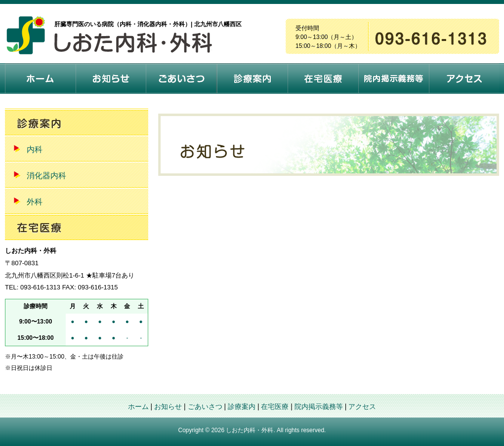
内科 (35, 149)
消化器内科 (46, 176)
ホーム (138, 406)
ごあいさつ (205, 406)
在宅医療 (275, 406)
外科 (35, 202)
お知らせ (168, 406)
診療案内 (242, 406)
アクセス (362, 406)
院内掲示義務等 (319, 406)
